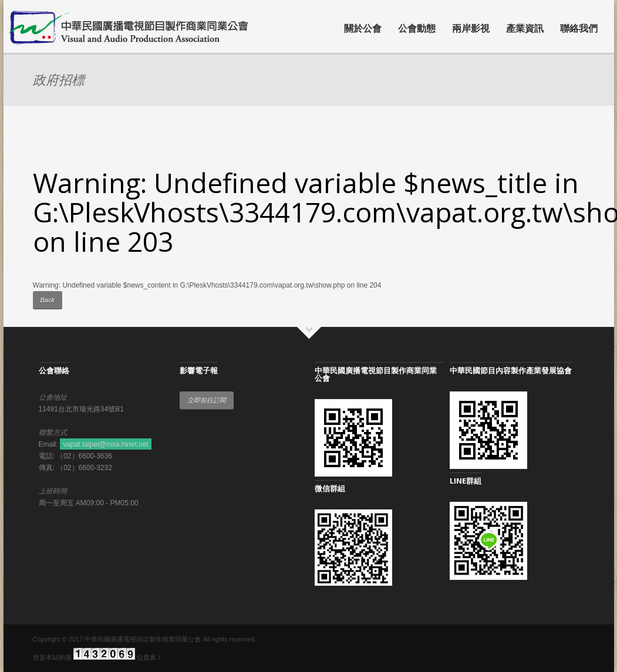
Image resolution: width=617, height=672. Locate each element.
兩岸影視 (471, 28)
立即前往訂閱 (207, 400)
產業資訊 (525, 28)
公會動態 (417, 28)
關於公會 (363, 28)
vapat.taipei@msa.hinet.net (106, 444)
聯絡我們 (579, 28)
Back (48, 300)
